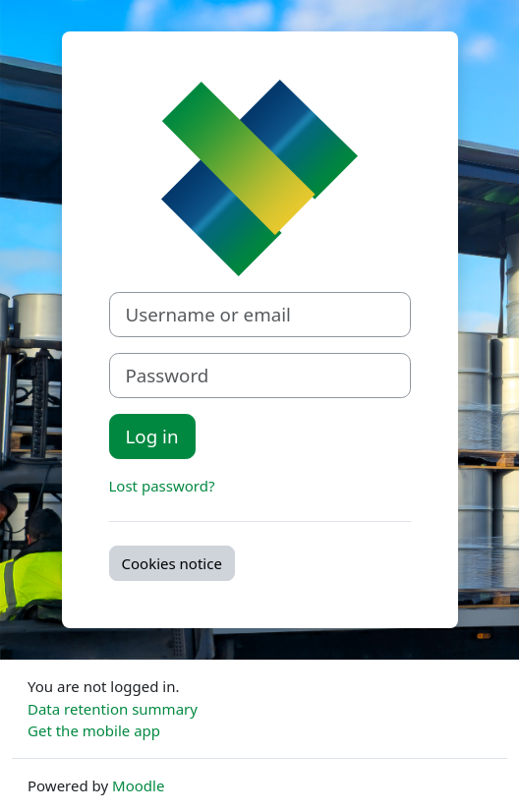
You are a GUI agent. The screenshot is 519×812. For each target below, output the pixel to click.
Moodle (138, 785)
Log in (152, 436)
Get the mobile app (94, 730)
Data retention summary (113, 709)
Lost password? (162, 486)
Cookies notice (172, 563)
